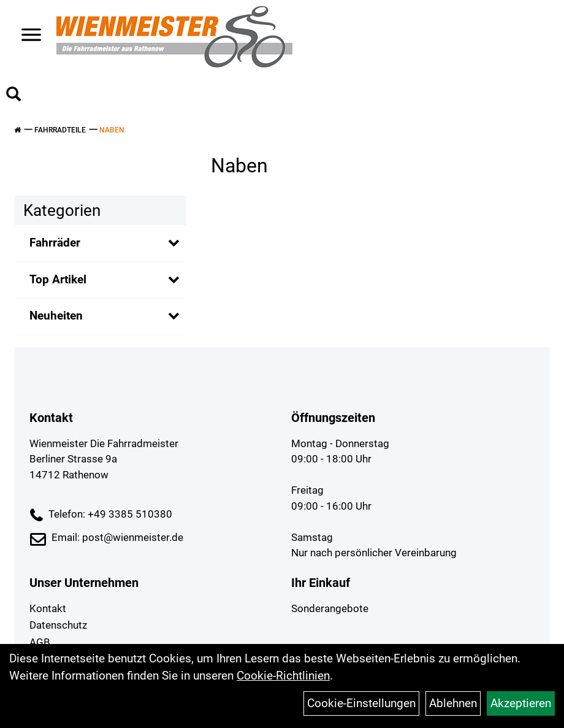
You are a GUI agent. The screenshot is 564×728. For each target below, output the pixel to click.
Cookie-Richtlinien (283, 676)
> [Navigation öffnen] (27, 36)
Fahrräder (55, 243)
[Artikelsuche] (13, 96)
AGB (40, 642)
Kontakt (48, 608)
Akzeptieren (521, 703)
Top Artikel (58, 279)
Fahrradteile (60, 130)
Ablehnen (453, 703)
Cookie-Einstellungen (361, 703)
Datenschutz (58, 625)
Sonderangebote (330, 608)
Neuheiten (56, 316)
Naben (112, 130)
